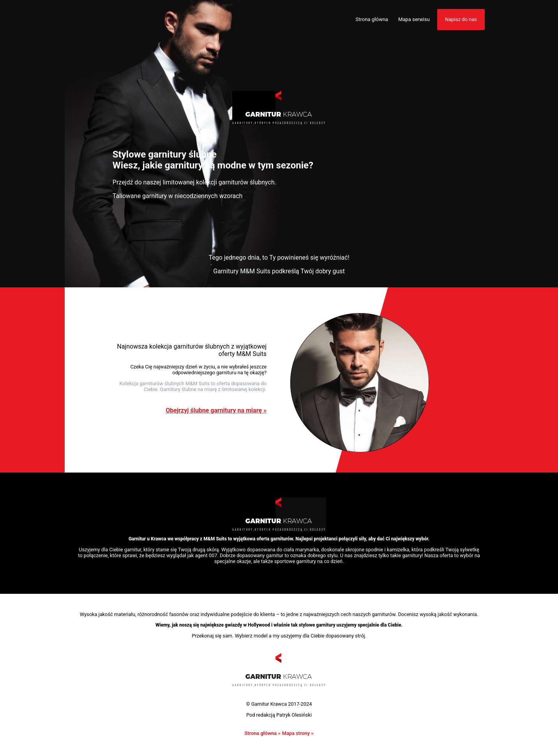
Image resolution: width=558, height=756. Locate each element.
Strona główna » (262, 733)
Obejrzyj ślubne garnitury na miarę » (216, 410)
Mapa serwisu (414, 19)
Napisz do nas (461, 19)
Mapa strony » (298, 733)
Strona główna (372, 19)
